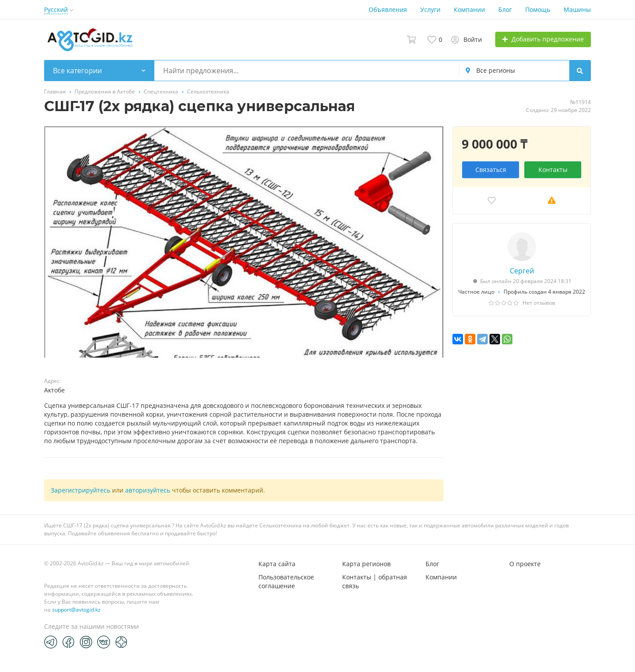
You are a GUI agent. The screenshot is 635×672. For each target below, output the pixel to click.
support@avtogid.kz (76, 610)
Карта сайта (277, 564)
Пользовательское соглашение (286, 581)
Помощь (538, 9)
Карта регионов (366, 564)
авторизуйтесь (148, 490)
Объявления (388, 9)
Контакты (553, 170)
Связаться (491, 170)
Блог (505, 9)
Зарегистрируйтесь (80, 490)
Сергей (522, 271)
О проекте (525, 564)
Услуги (430, 9)
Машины (577, 9)
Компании (469, 9)
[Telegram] (51, 642)
